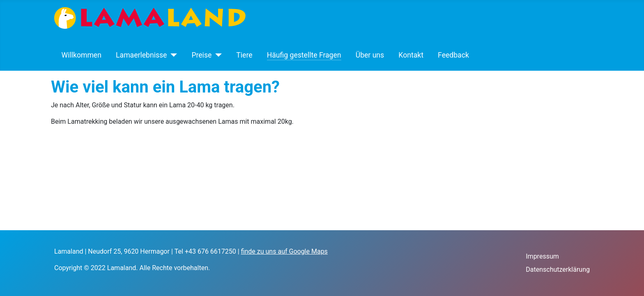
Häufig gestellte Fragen (304, 55)
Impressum (542, 256)
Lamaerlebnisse (141, 55)
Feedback (453, 55)
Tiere (244, 55)
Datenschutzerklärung (558, 269)
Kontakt (411, 55)
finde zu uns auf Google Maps (284, 251)
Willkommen (82, 55)
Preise (201, 55)
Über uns (370, 55)
